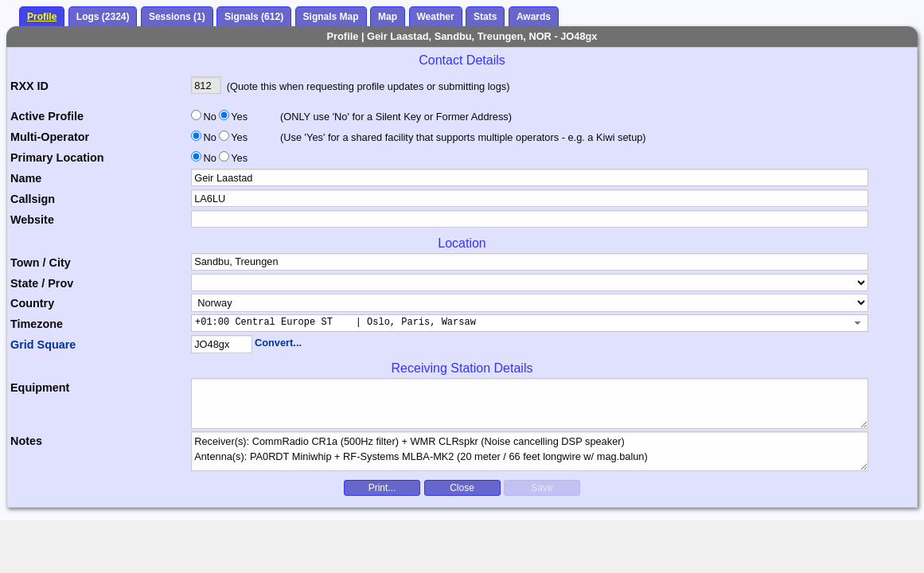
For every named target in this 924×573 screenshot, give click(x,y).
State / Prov (42, 283)
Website (32, 220)
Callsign (33, 199)
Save (542, 488)
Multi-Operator (50, 137)
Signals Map (331, 17)
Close (462, 488)
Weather (436, 17)
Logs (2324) (103, 17)
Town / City (41, 263)
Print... (382, 488)
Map (388, 17)
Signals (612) (254, 17)
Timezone (37, 324)
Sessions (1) (177, 17)
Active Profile (47, 116)
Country (32, 303)
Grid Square (43, 345)
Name (26, 178)
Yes (238, 117)
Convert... (278, 343)
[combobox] (530, 323)
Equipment (40, 388)
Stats (485, 17)
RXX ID (29, 86)
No (210, 117)
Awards (534, 17)
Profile (42, 17)
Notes (26, 441)
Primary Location (57, 158)
